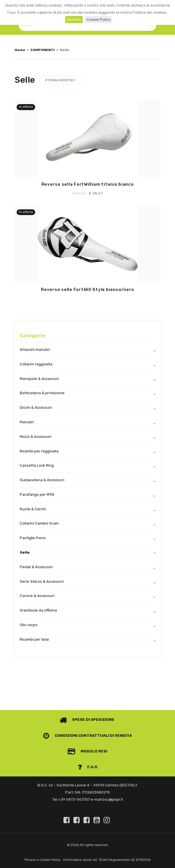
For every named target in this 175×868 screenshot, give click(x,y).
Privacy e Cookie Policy (42, 860)
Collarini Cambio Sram (39, 523)
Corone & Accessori (37, 596)
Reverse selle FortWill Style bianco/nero (87, 290)
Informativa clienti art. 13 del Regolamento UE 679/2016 (107, 860)
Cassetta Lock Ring (37, 465)
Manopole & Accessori (39, 379)
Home (20, 50)
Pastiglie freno (33, 538)
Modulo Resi (87, 751)
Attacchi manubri (35, 350)
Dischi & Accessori (36, 407)
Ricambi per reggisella (39, 451)
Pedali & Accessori (36, 567)
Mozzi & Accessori (36, 437)
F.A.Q (87, 767)
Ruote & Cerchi (33, 509)
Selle (25, 552)
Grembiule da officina (38, 610)
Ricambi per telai (34, 639)
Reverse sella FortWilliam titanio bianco (88, 184)
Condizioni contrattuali (76, 736)
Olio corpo (29, 625)
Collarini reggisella (36, 364)
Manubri (27, 422)
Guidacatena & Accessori (42, 480)
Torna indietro (60, 80)
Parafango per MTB (37, 494)
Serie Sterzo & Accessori (42, 581)
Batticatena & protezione (42, 393)
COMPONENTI (42, 50)
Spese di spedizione (87, 720)
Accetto (74, 20)
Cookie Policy (99, 20)
